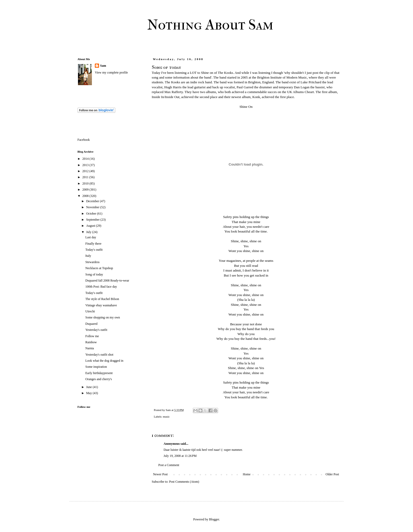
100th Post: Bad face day (101, 287)
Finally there (93, 244)
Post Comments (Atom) (184, 482)
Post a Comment (169, 465)
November (93, 207)
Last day (91, 237)
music (166, 417)
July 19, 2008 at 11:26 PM (180, 456)
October (92, 214)
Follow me (92, 336)
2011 (86, 177)
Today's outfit (94, 250)
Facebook (84, 140)
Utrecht (90, 311)
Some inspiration (96, 367)
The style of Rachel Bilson (102, 299)
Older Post (332, 474)
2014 (86, 159)
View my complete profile (111, 72)
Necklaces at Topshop (99, 268)
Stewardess (92, 262)
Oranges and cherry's (99, 379)
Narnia (90, 348)
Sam (103, 66)
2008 (86, 196)
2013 (86, 165)
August (91, 226)
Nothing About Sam (210, 25)
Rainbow (91, 342)
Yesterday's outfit (96, 330)
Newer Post (160, 474)
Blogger (214, 519)
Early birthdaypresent (99, 373)
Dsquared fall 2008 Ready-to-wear (107, 280)
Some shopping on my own (103, 317)
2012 (86, 171)
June (89, 387)
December (93, 201)
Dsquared (91, 324)
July (89, 232)
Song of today (94, 274)
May (89, 393)
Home (247, 474)
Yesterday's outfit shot (99, 355)
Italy (88, 256)
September (93, 220)
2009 (86, 190)
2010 (86, 183)
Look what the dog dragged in (104, 361)
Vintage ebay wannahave (101, 305)
